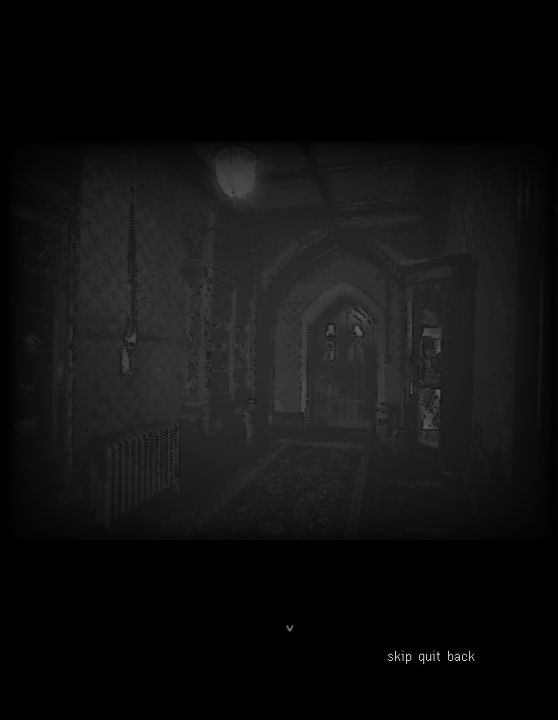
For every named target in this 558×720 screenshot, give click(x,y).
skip (399, 655)
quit (429, 655)
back (461, 655)
